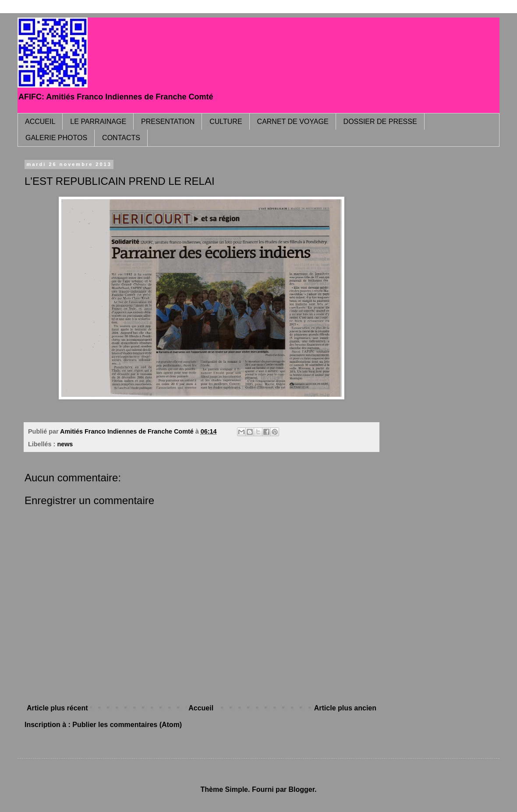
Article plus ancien (345, 708)
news (65, 444)
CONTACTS (121, 138)
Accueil (201, 708)
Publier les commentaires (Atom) (127, 725)
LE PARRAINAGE (98, 122)
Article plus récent (57, 708)
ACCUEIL (40, 122)
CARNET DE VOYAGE (293, 122)
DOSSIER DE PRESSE (380, 122)
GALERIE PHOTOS (56, 138)
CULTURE (226, 122)
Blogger (301, 789)
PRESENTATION (168, 122)
